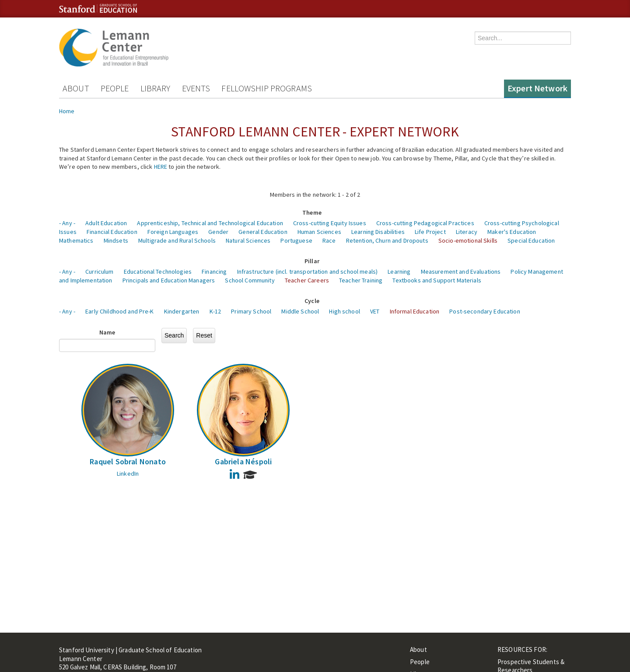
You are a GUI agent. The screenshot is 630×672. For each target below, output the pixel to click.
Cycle (312, 301)
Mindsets (116, 240)
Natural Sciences (248, 240)
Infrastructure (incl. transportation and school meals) (308, 272)
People (115, 88)
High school (345, 311)
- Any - (67, 223)
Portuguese (296, 240)
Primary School (251, 311)
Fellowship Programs (267, 88)
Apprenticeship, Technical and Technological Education (210, 223)
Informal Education (415, 311)
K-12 (215, 311)
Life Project (430, 232)
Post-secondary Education (485, 311)
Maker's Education (512, 232)
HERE (161, 167)
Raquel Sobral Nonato (128, 461)
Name (107, 332)
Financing (214, 272)
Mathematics (76, 240)
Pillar (312, 261)
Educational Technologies (158, 272)
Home (67, 111)
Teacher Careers (307, 280)
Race (329, 240)
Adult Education (106, 223)
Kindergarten (182, 311)
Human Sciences (319, 232)
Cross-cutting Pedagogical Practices (425, 223)
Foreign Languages (173, 232)
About (76, 88)
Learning (399, 272)
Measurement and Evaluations (461, 272)
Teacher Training (361, 280)
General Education (263, 232)
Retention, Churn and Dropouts (387, 240)
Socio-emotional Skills (468, 240)
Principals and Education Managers (169, 280)
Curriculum (99, 272)
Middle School (300, 311)
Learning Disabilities (378, 232)
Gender (218, 232)
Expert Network (537, 88)
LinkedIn (128, 474)
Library (156, 88)
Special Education (531, 240)
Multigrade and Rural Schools (177, 240)
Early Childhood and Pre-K (120, 311)
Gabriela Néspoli (243, 461)
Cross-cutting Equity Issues (330, 223)
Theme (312, 212)
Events (196, 88)
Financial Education (112, 232)
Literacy (467, 232)
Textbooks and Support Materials (437, 280)
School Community (250, 280)
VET (375, 311)
